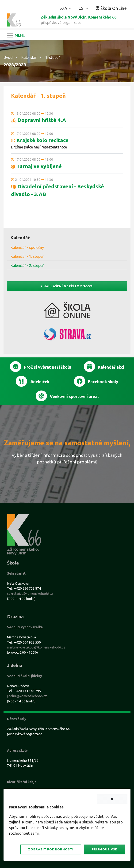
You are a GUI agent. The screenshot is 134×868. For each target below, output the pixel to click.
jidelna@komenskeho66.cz (27, 696)
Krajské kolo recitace (40, 140)
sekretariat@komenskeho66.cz (30, 594)
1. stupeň (53, 57)
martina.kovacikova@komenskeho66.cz (36, 647)
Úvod (8, 57)
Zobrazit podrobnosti (51, 849)
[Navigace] (16, 35)
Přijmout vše (104, 849)
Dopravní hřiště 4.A (38, 120)
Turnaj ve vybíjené (36, 166)
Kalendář (29, 57)
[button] (66, 8)
